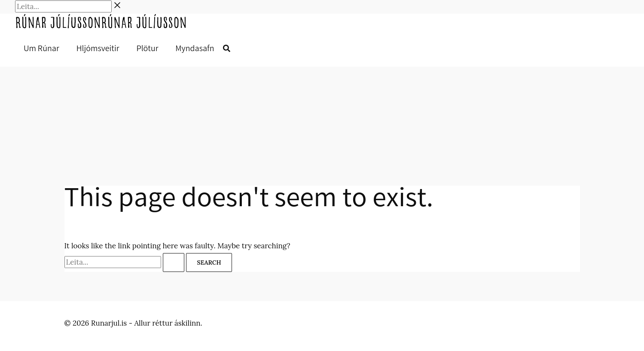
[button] (227, 49)
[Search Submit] (174, 262)
